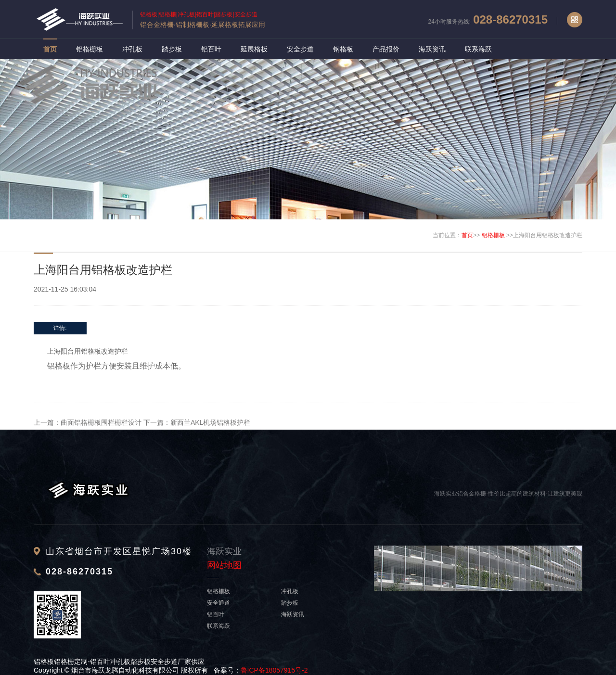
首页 (50, 49)
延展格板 (254, 49)
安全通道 (218, 603)
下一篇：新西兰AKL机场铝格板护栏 (197, 422)
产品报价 (386, 49)
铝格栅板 (90, 49)
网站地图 (224, 565)
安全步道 (300, 49)
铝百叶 (211, 49)
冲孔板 (132, 49)
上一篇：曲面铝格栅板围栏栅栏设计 (88, 422)
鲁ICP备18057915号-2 (274, 670)
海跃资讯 (432, 49)
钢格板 (343, 49)
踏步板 (172, 49)
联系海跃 (478, 49)
